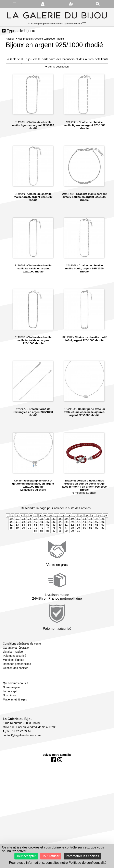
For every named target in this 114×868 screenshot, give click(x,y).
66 (97, 540)
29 (66, 534)
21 (17, 534)
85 (42, 546)
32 (85, 534)
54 (23, 540)
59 (54, 540)
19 (105, 531)
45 (66, 537)
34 (97, 534)
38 (23, 537)
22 (23, 534)
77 (66, 543)
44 (60, 537)
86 (48, 546)
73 (42, 543)
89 (66, 546)
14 (75, 531)
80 (85, 543)
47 (78, 537)
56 (36, 540)
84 (36, 546)
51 (103, 537)
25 (42, 534)
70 (23, 543)
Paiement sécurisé (14, 671)
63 (78, 540)
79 (78, 543)
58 (48, 540)
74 (48, 543)
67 (103, 540)
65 (91, 540)
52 (11, 540)
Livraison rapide (13, 667)
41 (42, 537)
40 (36, 537)
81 (91, 543)
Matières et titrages (15, 714)
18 (99, 531)
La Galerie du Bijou (18, 734)
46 (72, 537)
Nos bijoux (9, 710)
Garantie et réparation (17, 662)
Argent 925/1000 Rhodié (50, 39)
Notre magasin (12, 702)
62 (72, 540)
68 (11, 543)
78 (72, 543)
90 (72, 546)
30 (72, 534)
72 (36, 543)
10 (50, 531)
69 (17, 543)
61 (66, 540)
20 (11, 534)
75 (54, 543)
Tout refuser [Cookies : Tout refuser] (51, 856)
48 (85, 537)
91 (78, 546)
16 (87, 531)
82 (97, 543)
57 (42, 540)
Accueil (10, 39)
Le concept (10, 706)
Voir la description (57, 82)
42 (48, 537)
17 (93, 531)
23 (29, 534)
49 (91, 537)
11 (56, 531)
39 (29, 537)
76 (60, 543)
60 (60, 540)
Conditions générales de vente (22, 658)
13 (69, 531)
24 (36, 534)
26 (48, 534)
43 (54, 537)
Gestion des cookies (16, 683)
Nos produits (25, 39)
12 (63, 531)
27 (54, 534)
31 (78, 534)
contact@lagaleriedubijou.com (22, 750)
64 (85, 540)
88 (60, 546)
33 (91, 534)
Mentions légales (13, 675)
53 (17, 540)
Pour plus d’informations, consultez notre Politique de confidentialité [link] (58, 863)
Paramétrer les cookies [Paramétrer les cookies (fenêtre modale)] (83, 856)
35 (103, 534)
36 (11, 537)
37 (17, 537)
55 (29, 540)
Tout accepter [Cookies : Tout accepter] (26, 856)
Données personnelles (17, 679)
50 (97, 537)
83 (103, 543)
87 (54, 546)
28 (60, 534)
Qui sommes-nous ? (15, 698)
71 (29, 543)
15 (81, 531)
